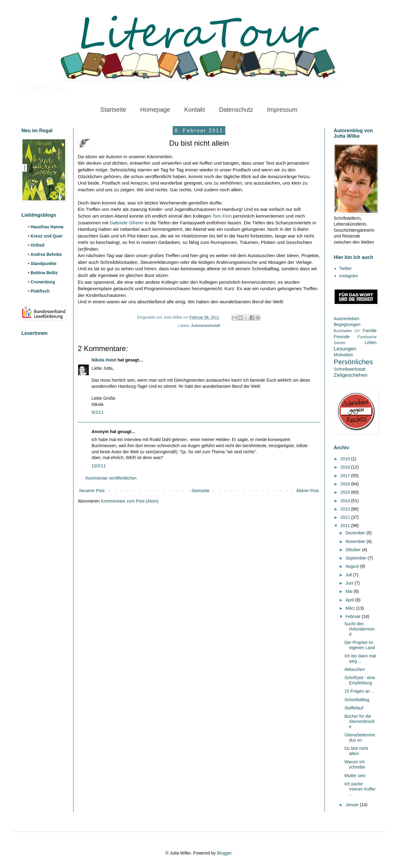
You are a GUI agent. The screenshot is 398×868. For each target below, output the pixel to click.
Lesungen (345, 349)
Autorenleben (346, 319)
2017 (346, 476)
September (356, 558)
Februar (353, 616)
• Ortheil (36, 245)
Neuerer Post (92, 491)
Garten (340, 343)
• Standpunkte (42, 264)
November (356, 541)
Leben (371, 342)
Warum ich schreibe (355, 764)
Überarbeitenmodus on (360, 737)
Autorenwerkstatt (206, 326)
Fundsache (367, 337)
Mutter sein (355, 776)
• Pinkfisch (39, 291)
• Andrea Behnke (45, 254)
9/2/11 (98, 412)
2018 (346, 467)
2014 (346, 501)
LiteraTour (45, 88)
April (350, 600)
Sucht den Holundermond (360, 629)
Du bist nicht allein (356, 751)
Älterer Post (308, 491)
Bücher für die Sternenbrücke (359, 721)
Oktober (354, 550)
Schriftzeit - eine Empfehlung (360, 680)
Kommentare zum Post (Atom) (130, 501)
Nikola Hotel (104, 360)
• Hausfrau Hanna (46, 227)
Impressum (282, 110)
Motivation (344, 355)
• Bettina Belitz (43, 273)
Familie (370, 331)
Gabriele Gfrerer (127, 223)
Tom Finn (222, 216)
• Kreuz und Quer (45, 236)
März (351, 608)
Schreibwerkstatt (349, 369)
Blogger (224, 853)
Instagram (349, 276)
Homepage (155, 110)
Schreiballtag (357, 700)
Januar (353, 805)
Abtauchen (355, 669)
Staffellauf (354, 708)
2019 (346, 459)
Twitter (345, 268)
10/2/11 (99, 466)
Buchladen (343, 331)
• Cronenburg (41, 282)
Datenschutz (236, 110)
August (353, 566)
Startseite (113, 110)
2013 (346, 509)
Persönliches (353, 362)
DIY (357, 331)
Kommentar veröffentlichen (111, 478)
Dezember (356, 533)
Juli (349, 575)
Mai (349, 591)
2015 (346, 492)
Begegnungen (347, 324)
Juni (350, 583)
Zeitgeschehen (351, 375)
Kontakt (195, 110)
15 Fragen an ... (360, 691)
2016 (346, 484)
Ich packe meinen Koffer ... (360, 789)
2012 (346, 517)
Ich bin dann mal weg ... (360, 658)
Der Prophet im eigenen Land (360, 645)
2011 (346, 526)
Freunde (342, 337)
